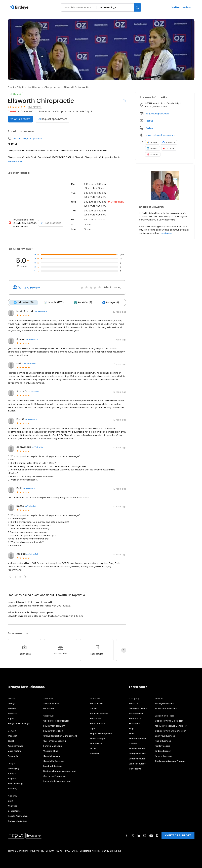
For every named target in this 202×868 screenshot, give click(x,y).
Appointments (15, 745)
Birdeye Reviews (137, 753)
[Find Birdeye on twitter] (133, 835)
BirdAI (11, 800)
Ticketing (12, 788)
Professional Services (166, 708)
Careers (133, 743)
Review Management (54, 725)
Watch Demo (136, 713)
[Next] (124, 650)
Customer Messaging (55, 740)
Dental (94, 708)
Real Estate (96, 743)
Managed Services (164, 703)
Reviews (12, 708)
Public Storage (97, 738)
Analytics (12, 805)
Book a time (135, 718)
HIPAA (67, 850)
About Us (134, 703)
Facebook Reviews (53, 766)
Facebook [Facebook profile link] (169, 142)
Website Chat (51, 750)
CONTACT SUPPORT (178, 835)
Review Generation (53, 730)
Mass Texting (15, 750)
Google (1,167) (53, 302)
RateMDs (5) (82, 302)
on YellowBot (41, 311)
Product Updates (138, 738)
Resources (134, 723)
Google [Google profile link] (152, 142)
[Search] (137, 7)
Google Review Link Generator (170, 730)
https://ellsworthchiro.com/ (160, 135)
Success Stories (137, 748)
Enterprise (49, 708)
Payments (13, 756)
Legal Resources (137, 763)
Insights (12, 778)
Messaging (13, 768)
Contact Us (135, 768)
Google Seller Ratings (19, 723)
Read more (15, 161)
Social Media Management (57, 781)
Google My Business (54, 761)
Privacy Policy (37, 850)
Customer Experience (54, 776)
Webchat (12, 735)
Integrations (14, 810)
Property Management (102, 733)
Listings (12, 703)
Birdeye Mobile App (17, 821)
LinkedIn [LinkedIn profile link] (153, 148)
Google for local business (56, 720)
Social (11, 740)
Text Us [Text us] (149, 121)
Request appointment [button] (157, 114)
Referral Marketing (53, 745)
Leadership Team (138, 708)
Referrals (12, 713)
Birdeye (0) (109, 302)
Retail (93, 748)
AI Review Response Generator (171, 725)
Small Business (51, 703)
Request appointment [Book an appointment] (53, 119)
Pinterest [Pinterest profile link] (153, 154)
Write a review (181, 7)
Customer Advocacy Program (170, 761)
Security (50, 850)
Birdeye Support (163, 750)
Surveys (12, 773)
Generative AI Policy (90, 850)
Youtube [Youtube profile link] (169, 148)
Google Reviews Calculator (169, 720)
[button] (25, 576)
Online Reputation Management (60, 735)
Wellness (95, 753)
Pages (11, 718)
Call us (149, 128)
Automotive (96, 703)
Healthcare (34, 87)
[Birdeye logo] (20, 8)
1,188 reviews (35, 107)
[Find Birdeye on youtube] (151, 835)
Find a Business (163, 740)
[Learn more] (165, 186)
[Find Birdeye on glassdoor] (157, 835)
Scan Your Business (165, 735)
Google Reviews (52, 756)
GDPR (59, 850)
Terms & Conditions (18, 850)
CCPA (75, 850)
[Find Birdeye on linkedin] (139, 835)
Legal (93, 728)
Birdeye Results (137, 758)
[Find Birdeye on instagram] (145, 835)
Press (132, 733)
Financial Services (99, 713)
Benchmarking (15, 783)
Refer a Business (164, 756)
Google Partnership (18, 815)
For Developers (163, 745)
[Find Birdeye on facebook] (127, 835)
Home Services (98, 723)
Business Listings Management (60, 771)
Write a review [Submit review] (20, 119)
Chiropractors (52, 87)
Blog (131, 728)
